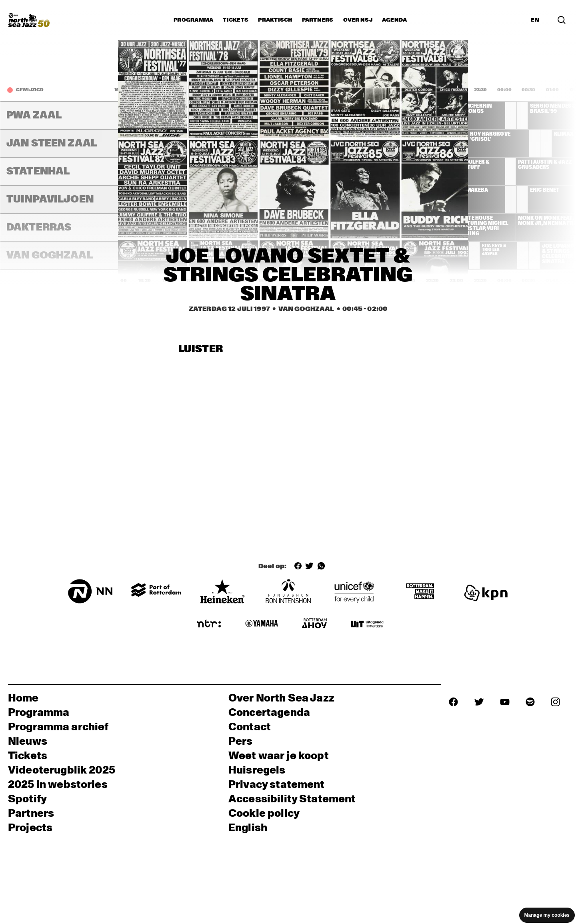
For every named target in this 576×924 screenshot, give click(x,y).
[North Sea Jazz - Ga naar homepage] (29, 20)
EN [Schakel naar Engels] (535, 20)
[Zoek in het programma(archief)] (562, 20)
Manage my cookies (547, 915)
